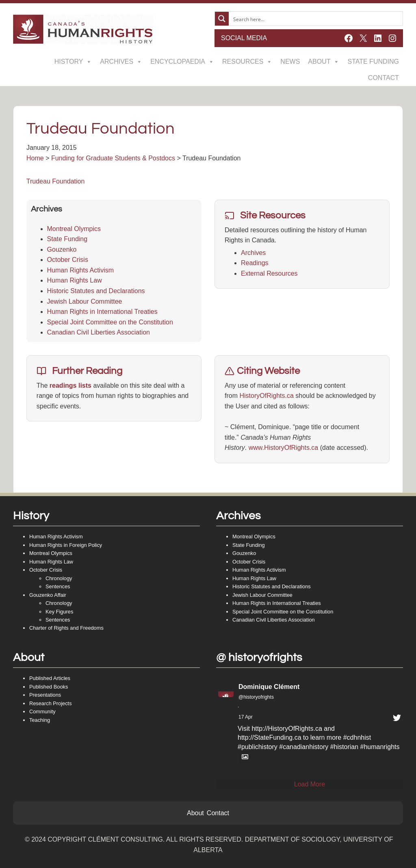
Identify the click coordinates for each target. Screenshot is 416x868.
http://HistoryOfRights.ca (287, 729)
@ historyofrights (259, 657)
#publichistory (258, 747)
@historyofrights (256, 697)
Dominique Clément (269, 687)
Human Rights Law (75, 280)
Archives (121, 62)
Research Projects (51, 703)
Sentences (58, 586)
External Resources (269, 273)
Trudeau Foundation (56, 181)
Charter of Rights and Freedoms (66, 628)
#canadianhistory (304, 747)
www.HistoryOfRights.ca (284, 448)
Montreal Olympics (74, 229)
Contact (383, 78)
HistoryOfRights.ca (266, 396)
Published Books (49, 687)
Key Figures (59, 612)
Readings (255, 263)
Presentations (45, 695)
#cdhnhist (357, 737)
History (73, 62)
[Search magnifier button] (222, 19)
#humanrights (380, 747)
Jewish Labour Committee (85, 301)
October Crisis (68, 260)
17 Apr (246, 717)
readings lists (70, 385)
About (324, 62)
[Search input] (316, 19)
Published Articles (50, 678)
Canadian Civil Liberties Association (99, 332)
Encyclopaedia (182, 62)
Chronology (59, 578)
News (290, 62)
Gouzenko (62, 249)
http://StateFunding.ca (270, 737)
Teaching (40, 720)
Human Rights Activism (81, 270)
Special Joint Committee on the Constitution (110, 322)
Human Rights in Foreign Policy (66, 545)
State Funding (373, 62)
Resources (247, 62)
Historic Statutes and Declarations (96, 291)
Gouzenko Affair (48, 595)
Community (42, 711)
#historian (344, 747)
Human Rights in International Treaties (102, 312)
